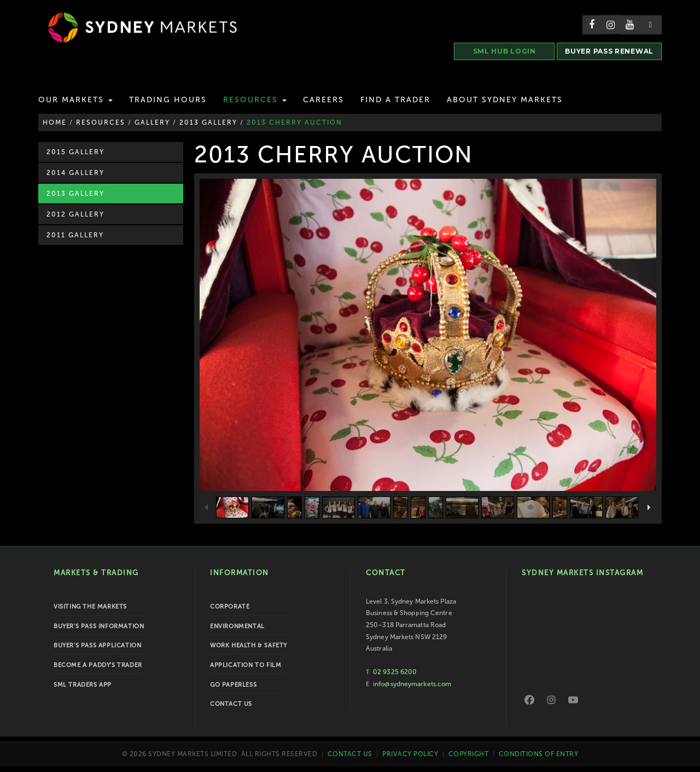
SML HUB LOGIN (504, 51)
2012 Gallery (75, 214)
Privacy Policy (410, 754)
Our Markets (75, 100)
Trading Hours (168, 100)
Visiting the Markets (90, 607)
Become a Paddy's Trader (98, 665)
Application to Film (246, 665)
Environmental (237, 626)
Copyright (469, 754)
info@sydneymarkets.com (412, 684)
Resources (255, 100)
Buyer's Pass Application (97, 645)
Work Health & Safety (249, 645)
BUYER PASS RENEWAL (609, 51)
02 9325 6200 (395, 672)
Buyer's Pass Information (99, 626)
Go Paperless (233, 685)
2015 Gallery (75, 152)
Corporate (230, 607)
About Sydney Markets (505, 100)
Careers (323, 100)
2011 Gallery (75, 235)
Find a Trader (395, 100)
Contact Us (231, 704)
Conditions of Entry (539, 754)
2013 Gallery (75, 194)
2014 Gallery (75, 173)
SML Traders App (83, 685)
